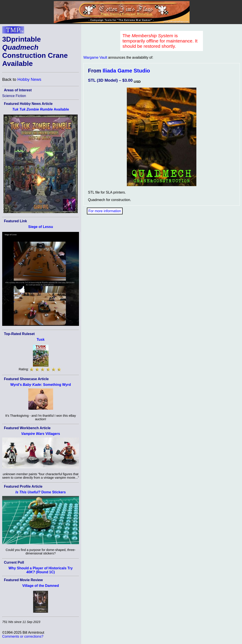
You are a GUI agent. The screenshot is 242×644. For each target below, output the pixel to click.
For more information (105, 211)
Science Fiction (14, 96)
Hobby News (29, 79)
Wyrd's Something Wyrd (41, 385)
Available (41, 109)
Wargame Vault (95, 57)
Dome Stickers (40, 492)
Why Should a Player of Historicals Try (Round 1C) (41, 570)
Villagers (41, 434)
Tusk (41, 340)
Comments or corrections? (23, 636)
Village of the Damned (41, 586)
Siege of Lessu (41, 227)
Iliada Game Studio (126, 71)
